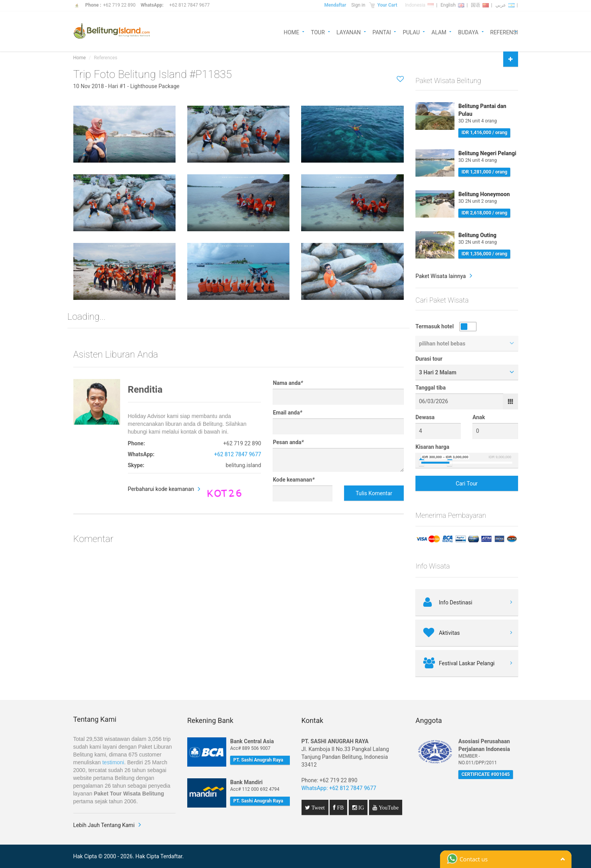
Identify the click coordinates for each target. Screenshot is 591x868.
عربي (505, 5)
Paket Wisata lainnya (441, 276)
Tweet (318, 808)
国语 (480, 5)
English (452, 5)
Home (80, 58)
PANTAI (382, 32)
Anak (479, 417)
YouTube (388, 808)
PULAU (411, 32)
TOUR (318, 32)
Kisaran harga (432, 447)
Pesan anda (288, 442)
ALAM (439, 32)
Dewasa (425, 417)
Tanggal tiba (430, 388)
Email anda (287, 413)
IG (361, 808)
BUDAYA (468, 32)
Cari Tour (467, 484)
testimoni (113, 762)
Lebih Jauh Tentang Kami (104, 825)
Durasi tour (429, 359)
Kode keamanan (294, 480)
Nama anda (288, 383)
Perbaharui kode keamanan (161, 489)
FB (340, 808)
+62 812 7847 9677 (189, 5)
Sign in (358, 5)
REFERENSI (504, 32)
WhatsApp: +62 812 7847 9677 (339, 788)
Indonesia (419, 5)
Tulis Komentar (374, 493)
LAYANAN (349, 32)
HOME (291, 32)
